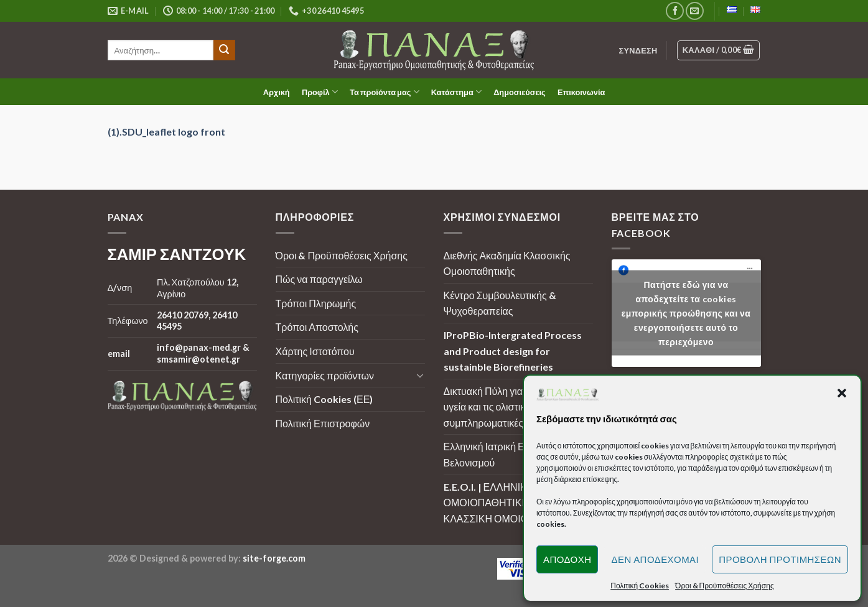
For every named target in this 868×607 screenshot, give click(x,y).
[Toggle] (420, 375)
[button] (842, 393)
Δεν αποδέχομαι (655, 559)
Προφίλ (320, 92)
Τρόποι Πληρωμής (316, 303)
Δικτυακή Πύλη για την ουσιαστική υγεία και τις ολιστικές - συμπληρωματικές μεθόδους (516, 407)
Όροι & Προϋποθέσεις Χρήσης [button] (725, 586)
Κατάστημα (456, 92)
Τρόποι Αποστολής (317, 327)
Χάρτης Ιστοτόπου (315, 351)
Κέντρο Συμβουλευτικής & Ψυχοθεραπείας (500, 303)
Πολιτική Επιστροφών (323, 423)
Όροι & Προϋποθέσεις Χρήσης (342, 255)
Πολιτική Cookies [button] (640, 586)
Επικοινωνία (581, 92)
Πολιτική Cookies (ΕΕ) (324, 399)
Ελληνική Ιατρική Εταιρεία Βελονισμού (499, 454)
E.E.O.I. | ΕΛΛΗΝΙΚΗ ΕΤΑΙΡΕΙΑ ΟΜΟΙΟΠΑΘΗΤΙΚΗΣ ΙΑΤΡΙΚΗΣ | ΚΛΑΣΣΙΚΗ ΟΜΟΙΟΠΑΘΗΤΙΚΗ (515, 503)
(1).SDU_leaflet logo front (166, 132)
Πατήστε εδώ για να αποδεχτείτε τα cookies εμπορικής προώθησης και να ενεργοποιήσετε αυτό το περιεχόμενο (686, 313)
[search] (161, 50)
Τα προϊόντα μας (385, 92)
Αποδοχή (567, 559)
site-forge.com (274, 558)
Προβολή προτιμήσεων (780, 559)
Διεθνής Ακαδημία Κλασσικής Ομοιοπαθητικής (507, 263)
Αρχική (277, 92)
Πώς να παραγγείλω (319, 279)
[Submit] (224, 50)
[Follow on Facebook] (675, 11)
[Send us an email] (695, 11)
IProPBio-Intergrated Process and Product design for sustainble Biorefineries (513, 351)
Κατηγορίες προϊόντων (325, 375)
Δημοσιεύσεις (520, 92)
